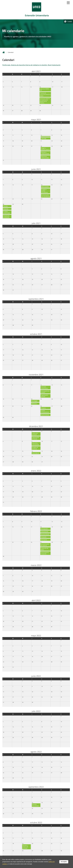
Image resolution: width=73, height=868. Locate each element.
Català (70, 21)
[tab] (36, 10)
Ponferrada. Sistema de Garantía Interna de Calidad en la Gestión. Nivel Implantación (31, 65)
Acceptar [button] (64, 862)
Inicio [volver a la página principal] (4, 52)
